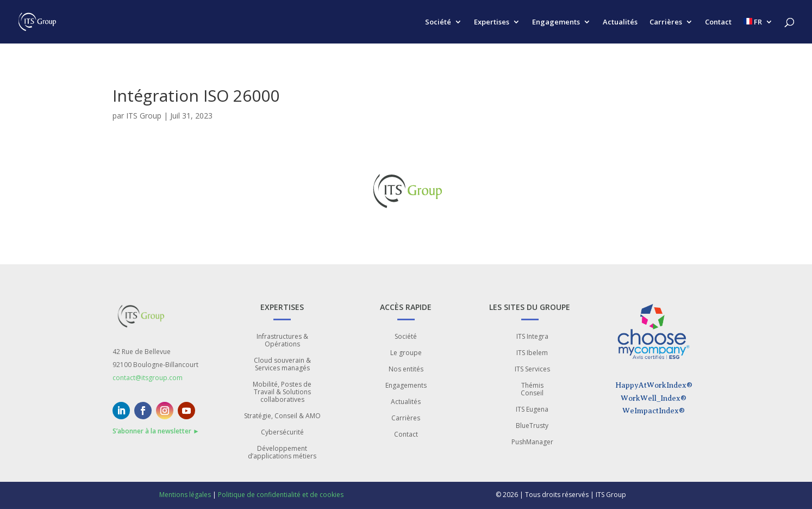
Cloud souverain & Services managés (282, 365)
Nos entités (406, 370)
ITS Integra (532, 337)
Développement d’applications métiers (282, 453)
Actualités (620, 22)
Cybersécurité (282, 433)
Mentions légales (185, 495)
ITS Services (532, 370)
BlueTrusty (532, 426)
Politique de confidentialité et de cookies (281, 495)
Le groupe (406, 353)
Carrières (666, 22)
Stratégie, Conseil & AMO (282, 416)
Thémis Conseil (532, 390)
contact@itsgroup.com (148, 378)
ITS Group (144, 116)
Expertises (492, 22)
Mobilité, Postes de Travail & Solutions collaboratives (282, 392)
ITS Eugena (532, 410)
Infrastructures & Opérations (282, 341)
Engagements (556, 22)
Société (438, 22)
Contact (718, 22)
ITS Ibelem (532, 353)
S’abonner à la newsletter (156, 431)
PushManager (532, 442)
